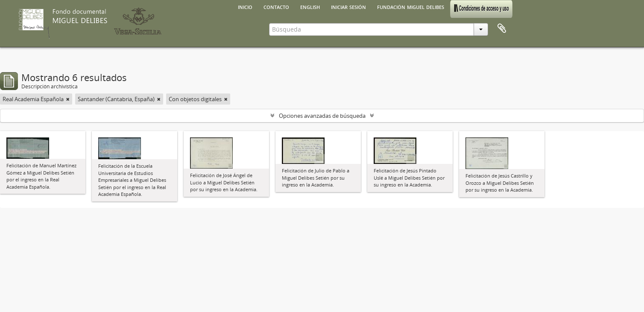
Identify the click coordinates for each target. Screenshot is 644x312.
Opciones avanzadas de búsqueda (322, 116)
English (310, 6)
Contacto (276, 6)
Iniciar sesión (348, 6)
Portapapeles (502, 29)
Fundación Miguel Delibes (411, 6)
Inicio (245, 6)
